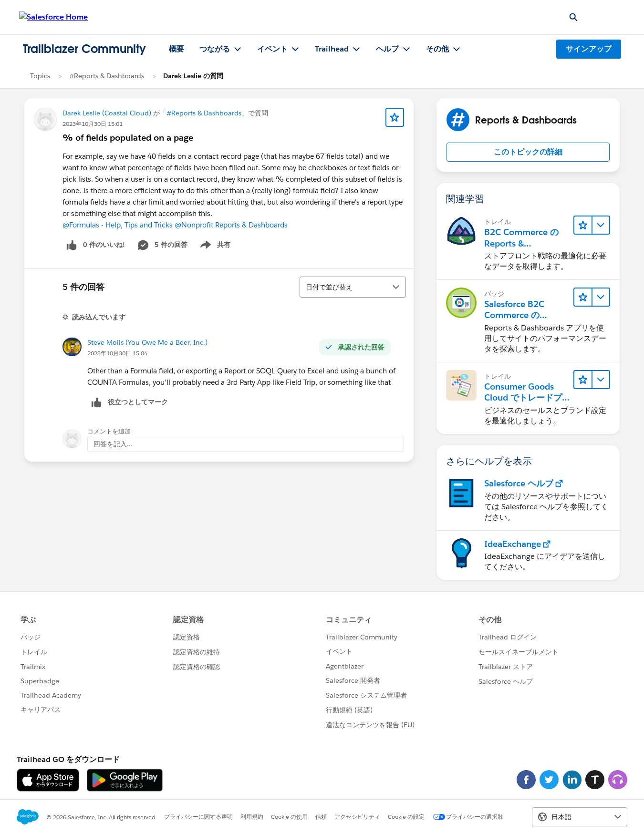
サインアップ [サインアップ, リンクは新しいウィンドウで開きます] (589, 49)
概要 (177, 49)
